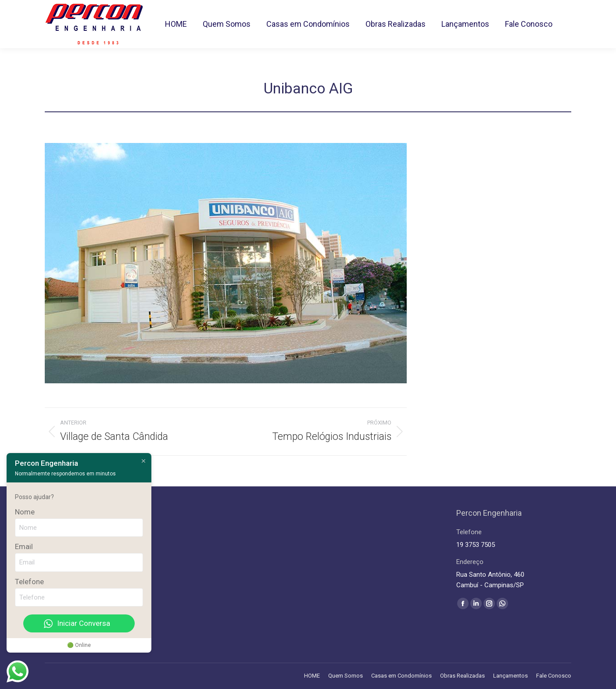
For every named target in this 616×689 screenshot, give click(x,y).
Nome (25, 512)
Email (24, 546)
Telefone (29, 582)
